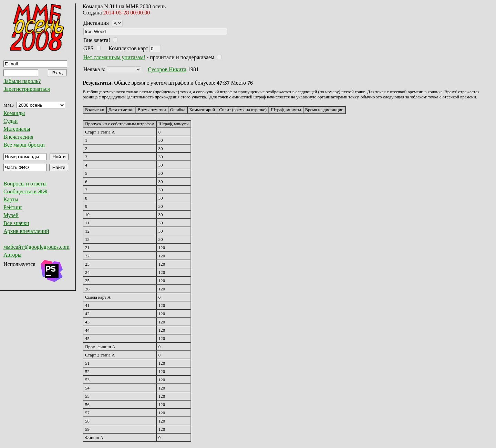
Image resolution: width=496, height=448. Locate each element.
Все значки (16, 223)
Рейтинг (13, 207)
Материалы (17, 129)
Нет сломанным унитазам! (114, 57)
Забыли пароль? (22, 81)
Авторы (12, 255)
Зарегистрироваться (27, 89)
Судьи (11, 121)
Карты (11, 199)
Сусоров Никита (167, 69)
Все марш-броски (24, 145)
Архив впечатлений (26, 231)
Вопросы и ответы (25, 184)
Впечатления (18, 137)
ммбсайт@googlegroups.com (37, 247)
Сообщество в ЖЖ (25, 191)
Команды (14, 113)
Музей (11, 215)
